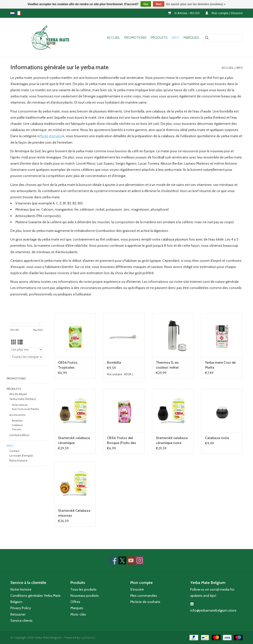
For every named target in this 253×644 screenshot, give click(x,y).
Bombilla (114, 362)
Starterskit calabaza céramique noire (172, 440)
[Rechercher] (223, 38)
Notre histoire (18, 461)
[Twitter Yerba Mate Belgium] (122, 560)
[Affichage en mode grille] (14, 342)
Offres (75, 602)
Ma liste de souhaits (145, 602)
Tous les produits (84, 589)
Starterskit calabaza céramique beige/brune (74, 440)
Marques (191, 38)
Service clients (21, 621)
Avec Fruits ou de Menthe (25, 409)
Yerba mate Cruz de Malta (220, 365)
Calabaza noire (217, 438)
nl (12, 13)
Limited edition (19, 435)
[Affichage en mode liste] (20, 342)
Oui (146, 4)
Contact (14, 451)
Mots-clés (78, 614)
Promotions (135, 38)
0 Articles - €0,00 (184, 13)
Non (158, 4)
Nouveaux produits (85, 596)
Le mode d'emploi (21, 456)
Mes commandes (144, 596)
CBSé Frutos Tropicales (68, 365)
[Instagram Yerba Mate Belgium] (140, 560)
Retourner (18, 614)
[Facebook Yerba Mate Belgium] (114, 560)
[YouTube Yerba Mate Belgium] (131, 560)
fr (19, 13)
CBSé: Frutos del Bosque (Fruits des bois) (122, 440)
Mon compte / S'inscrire (224, 13)
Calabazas (17, 425)
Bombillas (17, 421)
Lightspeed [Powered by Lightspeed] (88, 637)
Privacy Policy (21, 608)
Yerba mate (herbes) (23, 399)
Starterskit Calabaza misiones (74, 513)
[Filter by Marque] (27, 357)
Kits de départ (18, 394)
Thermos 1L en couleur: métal (167, 365)
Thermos (17, 429)
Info (175, 38)
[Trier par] (27, 350)
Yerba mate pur (20, 405)
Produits (159, 38)
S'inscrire (137, 589)
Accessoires (17, 415)
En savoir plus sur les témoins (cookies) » (196, 4)
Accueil (114, 38)
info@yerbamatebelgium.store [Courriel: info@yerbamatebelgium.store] (213, 610)
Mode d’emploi (51, 136)
